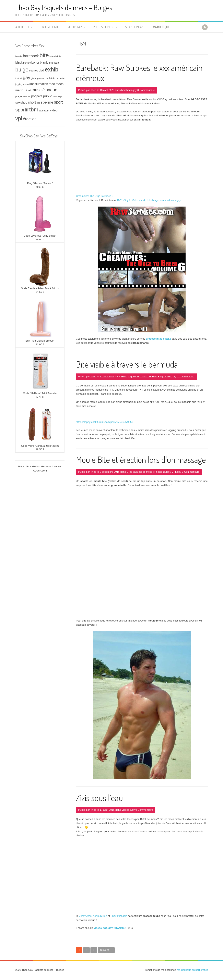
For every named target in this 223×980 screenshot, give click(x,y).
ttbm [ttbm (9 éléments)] (47, 111)
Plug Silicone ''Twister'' (40, 183)
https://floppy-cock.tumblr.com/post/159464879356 (105, 422)
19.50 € (40, 449)
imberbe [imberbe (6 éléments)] (61, 78)
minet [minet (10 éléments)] (27, 90)
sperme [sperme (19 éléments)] (47, 102)
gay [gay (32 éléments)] (27, 78)
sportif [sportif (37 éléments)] (22, 110)
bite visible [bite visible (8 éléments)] (55, 57)
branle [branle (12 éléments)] (44, 63)
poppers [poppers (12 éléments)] (37, 96)
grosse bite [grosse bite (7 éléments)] (43, 78)
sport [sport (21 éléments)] (58, 102)
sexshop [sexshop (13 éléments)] (21, 102)
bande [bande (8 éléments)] (19, 57)
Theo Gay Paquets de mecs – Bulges (64, 7)
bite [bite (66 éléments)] (44, 55)
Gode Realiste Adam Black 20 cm (40, 288)
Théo (93, 90)
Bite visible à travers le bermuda (127, 364)
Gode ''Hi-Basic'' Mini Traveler (40, 393)
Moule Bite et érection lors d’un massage (141, 459)
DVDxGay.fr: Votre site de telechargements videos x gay (149, 200)
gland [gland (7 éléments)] (34, 78)
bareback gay (129, 90)
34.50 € (40, 292)
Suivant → (106, 950)
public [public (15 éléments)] (47, 96)
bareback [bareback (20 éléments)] (31, 56)
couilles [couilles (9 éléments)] (34, 71)
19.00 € (40, 239)
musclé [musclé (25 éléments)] (38, 90)
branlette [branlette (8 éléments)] (54, 63)
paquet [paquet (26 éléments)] (52, 90)
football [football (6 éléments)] (19, 78)
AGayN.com (40, 471)
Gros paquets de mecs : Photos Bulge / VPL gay (149, 377)
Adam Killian (100, 916)
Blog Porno (50, 27)
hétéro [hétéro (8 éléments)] (53, 78)
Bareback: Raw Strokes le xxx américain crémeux (139, 73)
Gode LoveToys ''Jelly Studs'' (40, 236)
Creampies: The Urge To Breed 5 (95, 196)
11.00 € (40, 344)
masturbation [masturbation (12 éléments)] (39, 84)
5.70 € (40, 397)
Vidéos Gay (75, 27)
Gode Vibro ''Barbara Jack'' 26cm (40, 446)
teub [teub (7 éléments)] (41, 111)
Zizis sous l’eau (99, 798)
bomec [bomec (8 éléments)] (27, 63)
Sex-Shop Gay (134, 27)
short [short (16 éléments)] (32, 102)
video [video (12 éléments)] (54, 110)
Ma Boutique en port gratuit (192, 970)
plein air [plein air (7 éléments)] (27, 96)
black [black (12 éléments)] (19, 63)
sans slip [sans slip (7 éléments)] (57, 96)
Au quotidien (24, 27)
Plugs (21, 466)
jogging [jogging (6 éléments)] (19, 84)
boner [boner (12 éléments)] (35, 63)
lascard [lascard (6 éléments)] (26, 84)
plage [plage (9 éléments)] (19, 96)
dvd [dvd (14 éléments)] (41, 70)
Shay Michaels (119, 916)
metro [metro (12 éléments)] (19, 90)
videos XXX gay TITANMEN (110, 928)
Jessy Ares (85, 916)
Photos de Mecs (104, 27)
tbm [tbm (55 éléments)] (34, 110)
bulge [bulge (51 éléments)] (22, 70)
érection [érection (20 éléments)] (30, 119)
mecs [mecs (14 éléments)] (59, 84)
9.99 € (40, 187)
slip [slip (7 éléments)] (38, 103)
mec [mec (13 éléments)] (52, 84)
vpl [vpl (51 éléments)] (19, 118)
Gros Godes (33, 466)
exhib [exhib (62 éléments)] (52, 69)
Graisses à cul (49, 466)
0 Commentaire (146, 90)
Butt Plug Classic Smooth (40, 341)
